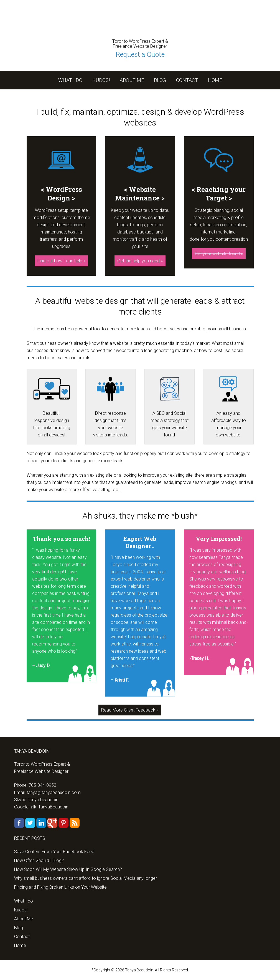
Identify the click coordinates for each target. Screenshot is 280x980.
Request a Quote (140, 54)
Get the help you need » (140, 261)
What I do (24, 901)
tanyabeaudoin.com (140, 19)
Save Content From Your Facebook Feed (54, 852)
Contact (22, 937)
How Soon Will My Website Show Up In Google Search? (68, 869)
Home (20, 945)
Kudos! (21, 910)
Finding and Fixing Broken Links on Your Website (60, 887)
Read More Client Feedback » (130, 710)
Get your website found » (219, 254)
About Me (24, 919)
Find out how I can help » (61, 261)
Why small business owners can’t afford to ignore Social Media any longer (86, 878)
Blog (19, 928)
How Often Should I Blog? (39, 860)
